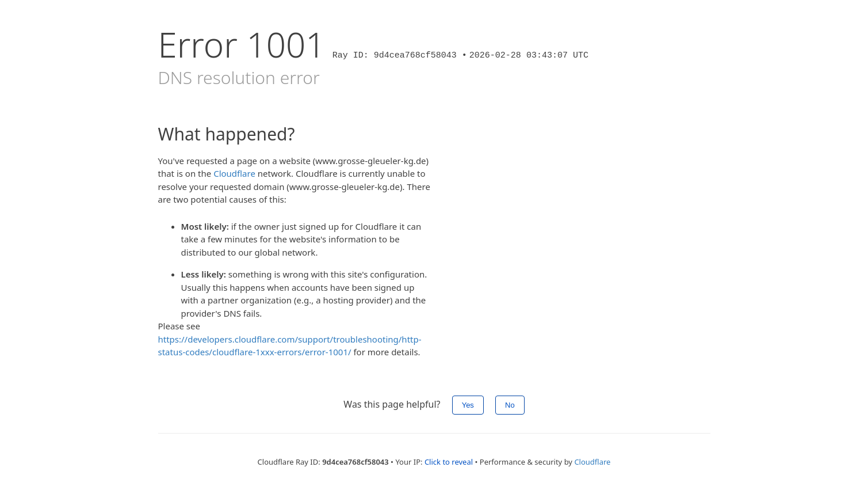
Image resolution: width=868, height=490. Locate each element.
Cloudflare (234, 173)
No (510, 405)
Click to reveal (449, 462)
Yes (468, 405)
